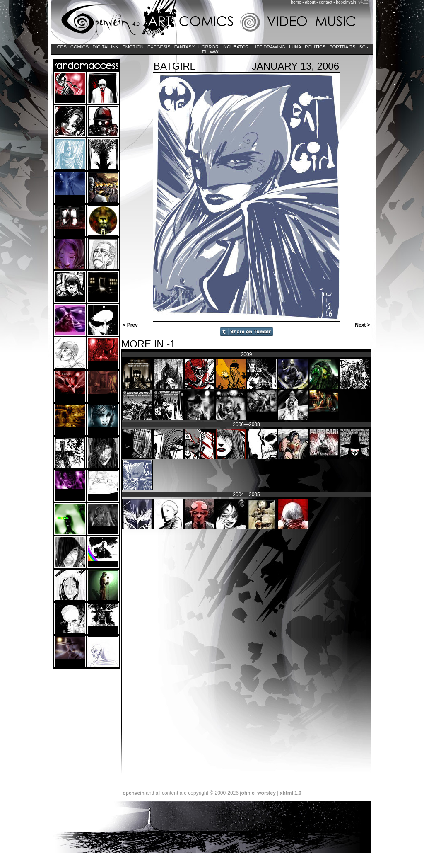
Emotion (133, 47)
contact (325, 2)
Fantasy (184, 47)
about (310, 2)
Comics (79, 47)
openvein (134, 793)
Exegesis (159, 47)
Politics (315, 47)
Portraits (342, 47)
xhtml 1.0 (291, 793)
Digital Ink (105, 47)
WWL (216, 52)
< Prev (130, 325)
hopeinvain (346, 2)
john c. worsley (258, 793)
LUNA (295, 47)
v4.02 (363, 2)
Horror (208, 47)
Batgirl (175, 66)
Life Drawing (269, 47)
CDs (62, 47)
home (296, 2)
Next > (363, 325)
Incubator (236, 47)
